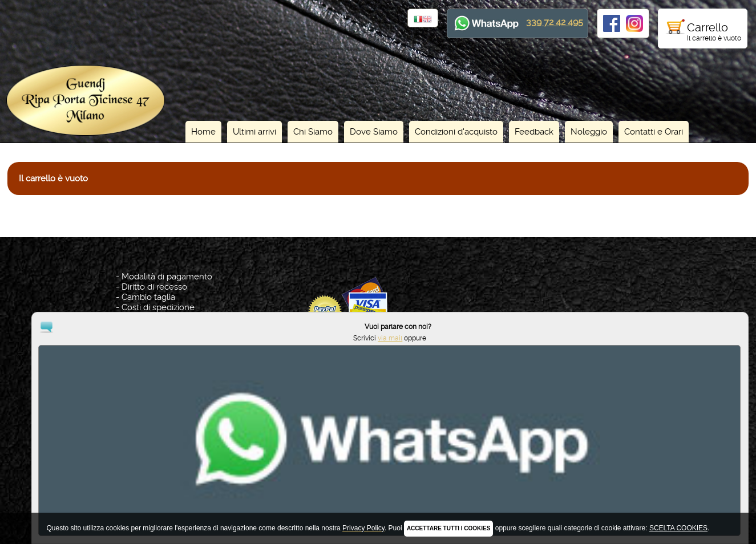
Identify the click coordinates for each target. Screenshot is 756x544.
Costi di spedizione (158, 307)
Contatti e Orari (654, 132)
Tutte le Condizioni (158, 318)
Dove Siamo (374, 132)
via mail (698, 503)
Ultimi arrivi (254, 132)
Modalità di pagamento (167, 277)
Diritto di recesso (154, 287)
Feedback (534, 132)
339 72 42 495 (555, 22)
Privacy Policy (380, 483)
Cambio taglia (148, 297)
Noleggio (589, 132)
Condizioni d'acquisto (456, 132)
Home (203, 132)
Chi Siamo (313, 132)
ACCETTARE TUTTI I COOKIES (448, 528)
